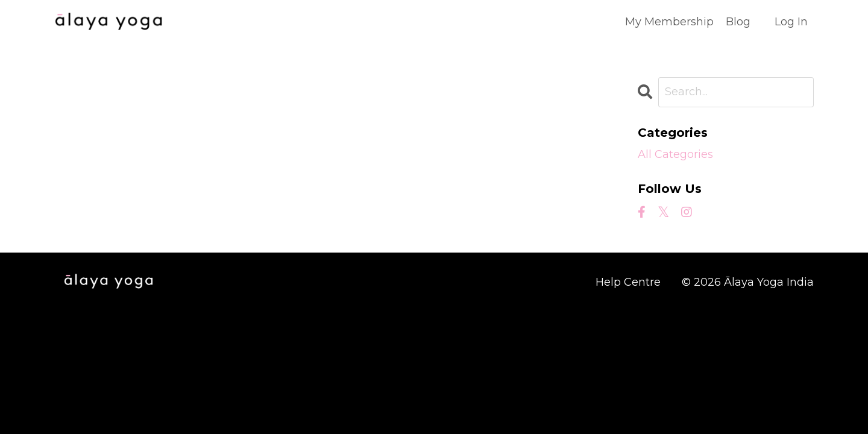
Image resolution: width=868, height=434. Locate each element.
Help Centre (628, 282)
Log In (791, 22)
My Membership (669, 22)
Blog (738, 22)
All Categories (675, 154)
